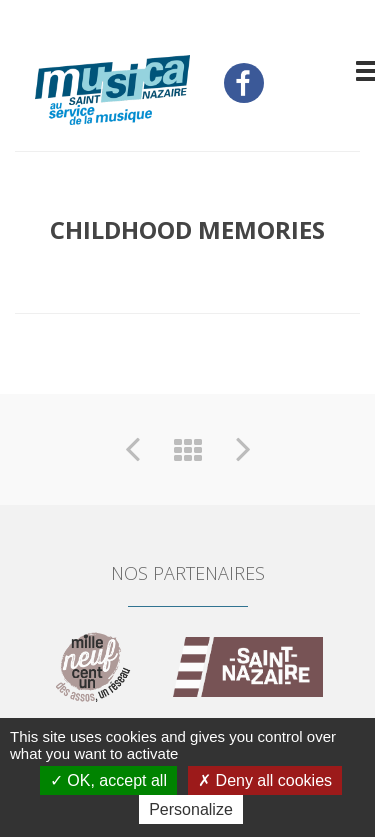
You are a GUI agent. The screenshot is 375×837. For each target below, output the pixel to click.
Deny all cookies (265, 780)
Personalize (191, 809)
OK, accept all (108, 780)
